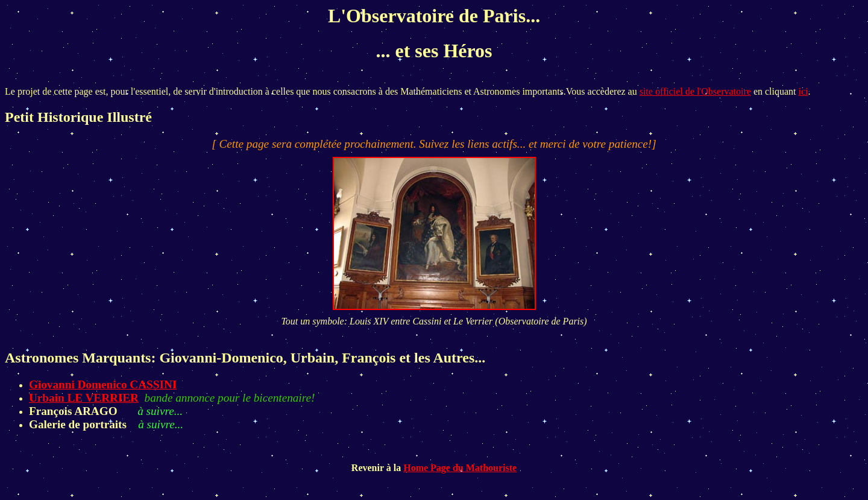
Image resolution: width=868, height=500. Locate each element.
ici (804, 91)
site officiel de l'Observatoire (695, 91)
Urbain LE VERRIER (84, 398)
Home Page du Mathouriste (460, 468)
